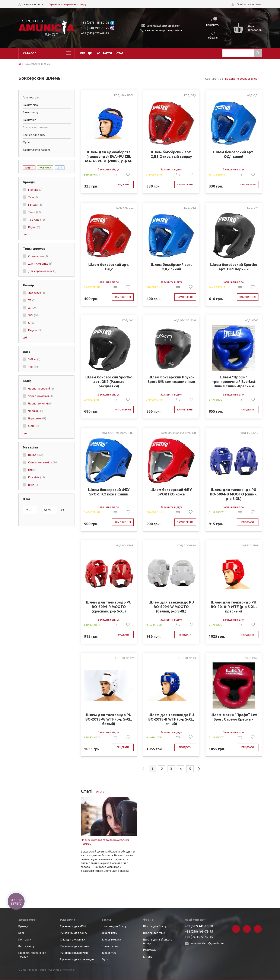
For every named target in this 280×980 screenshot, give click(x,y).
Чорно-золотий (40, 403)
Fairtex (35, 205)
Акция (29, 168)
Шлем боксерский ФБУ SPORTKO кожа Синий (109, 492)
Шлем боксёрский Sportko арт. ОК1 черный (234, 267)
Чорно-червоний (41, 388)
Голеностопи (31, 97)
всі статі (101, 791)
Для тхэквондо (40, 264)
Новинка (45, 168)
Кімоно (148, 957)
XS (32, 300)
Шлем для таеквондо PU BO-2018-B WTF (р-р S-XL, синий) (171, 719)
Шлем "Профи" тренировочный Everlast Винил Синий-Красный (234, 382)
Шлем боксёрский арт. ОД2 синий (171, 267)
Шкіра (36, 455)
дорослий (36, 293)
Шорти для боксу (155, 926)
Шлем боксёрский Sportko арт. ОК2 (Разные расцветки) (109, 382)
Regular (35, 330)
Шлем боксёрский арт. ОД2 (109, 267)
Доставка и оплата (31, 4)
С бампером (38, 256)
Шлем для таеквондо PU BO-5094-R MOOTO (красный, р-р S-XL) (109, 607)
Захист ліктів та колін (37, 150)
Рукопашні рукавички (74, 953)
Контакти (104, 53)
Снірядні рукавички (73, 939)
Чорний (36, 411)
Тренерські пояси (34, 135)
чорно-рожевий (40, 396)
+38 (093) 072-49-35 (95, 33)
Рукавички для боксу (74, 933)
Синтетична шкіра (43, 462)
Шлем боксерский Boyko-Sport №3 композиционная (171, 379)
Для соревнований (42, 271)
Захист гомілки (111, 939)
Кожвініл (36, 477)
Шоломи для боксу (114, 926)
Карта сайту (26, 946)
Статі (120, 53)
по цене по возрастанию (241, 79)
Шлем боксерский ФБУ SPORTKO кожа (171, 492)
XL (32, 308)
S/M (33, 315)
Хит (60, 168)
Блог (21, 933)
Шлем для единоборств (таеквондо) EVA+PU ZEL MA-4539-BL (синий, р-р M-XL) (109, 157)
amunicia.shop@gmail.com (164, 26)
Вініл (33, 485)
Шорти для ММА (154, 933)
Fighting (35, 190)
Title (33, 197)
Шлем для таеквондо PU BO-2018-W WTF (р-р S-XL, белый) (109, 719)
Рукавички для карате (74, 946)
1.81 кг (34, 367)
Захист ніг (29, 120)
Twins (34, 212)
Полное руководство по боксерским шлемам (105, 842)
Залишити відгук (109, 169)
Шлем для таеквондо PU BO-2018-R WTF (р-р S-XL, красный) (234, 607)
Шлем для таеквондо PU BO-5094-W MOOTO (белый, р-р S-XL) (171, 607)
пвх (32, 470)
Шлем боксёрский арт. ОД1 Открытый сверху (171, 154)
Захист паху (31, 112)
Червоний (37, 418)
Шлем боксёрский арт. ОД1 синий (234, 154)
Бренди (86, 53)
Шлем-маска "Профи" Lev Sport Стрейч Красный (234, 717)
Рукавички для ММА (73, 926)
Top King (36, 220)
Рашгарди (150, 950)
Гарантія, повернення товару (68, 4)
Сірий (34, 426)
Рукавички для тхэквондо (77, 959)
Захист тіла (30, 105)
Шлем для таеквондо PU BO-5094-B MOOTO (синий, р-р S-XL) (234, 494)
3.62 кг (34, 359)
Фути (26, 142)
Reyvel (34, 227)
